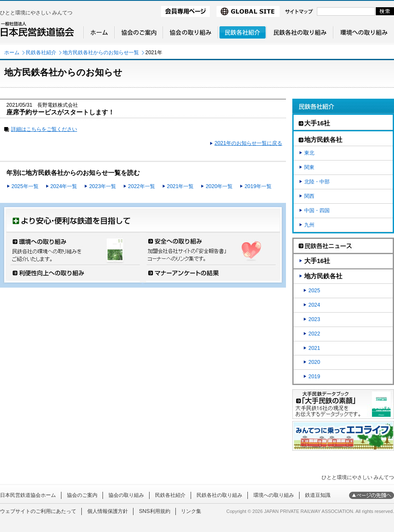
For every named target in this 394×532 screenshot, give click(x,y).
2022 (314, 334)
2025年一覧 (25, 186)
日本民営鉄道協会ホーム (28, 495)
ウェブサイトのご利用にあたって (38, 511)
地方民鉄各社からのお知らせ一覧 (101, 53)
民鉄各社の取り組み (219, 495)
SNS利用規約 (155, 511)
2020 (314, 362)
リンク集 (191, 511)
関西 (309, 196)
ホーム (12, 53)
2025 (314, 291)
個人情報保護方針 (108, 511)
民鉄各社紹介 (41, 53)
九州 (309, 225)
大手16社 (317, 261)
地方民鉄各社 (323, 276)
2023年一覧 (103, 186)
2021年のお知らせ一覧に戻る (248, 143)
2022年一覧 (142, 186)
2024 (314, 305)
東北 (309, 153)
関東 (309, 167)
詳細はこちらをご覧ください (44, 129)
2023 (314, 319)
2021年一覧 (180, 186)
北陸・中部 (317, 182)
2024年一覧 (64, 186)
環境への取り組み (274, 495)
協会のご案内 (82, 495)
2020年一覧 (219, 186)
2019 (314, 377)
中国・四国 (317, 211)
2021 (314, 348)
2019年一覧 (258, 186)
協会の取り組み (126, 495)
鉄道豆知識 (318, 495)
